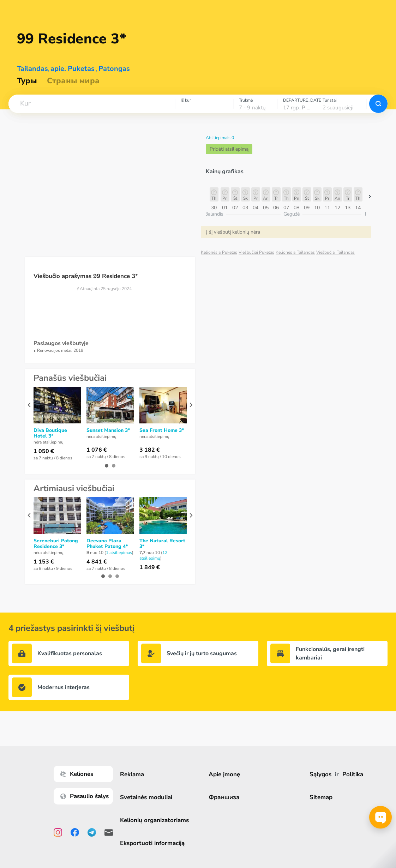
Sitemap (322, 797)
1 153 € (44, 562)
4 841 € (97, 562)
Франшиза (226, 797)
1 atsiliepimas (119, 553)
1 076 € (97, 450)
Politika (354, 774)
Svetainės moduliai (149, 797)
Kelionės (80, 774)
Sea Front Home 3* (162, 430)
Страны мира (73, 81)
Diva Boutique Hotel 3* (50, 433)
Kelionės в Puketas (219, 252)
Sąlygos (322, 774)
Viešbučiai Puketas (256, 252)
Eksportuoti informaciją (155, 843)
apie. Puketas (73, 69)
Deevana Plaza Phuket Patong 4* (107, 544)
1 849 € (150, 567)
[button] (92, 104)
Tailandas (32, 69)
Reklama (135, 774)
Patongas (114, 69)
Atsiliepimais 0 (220, 138)
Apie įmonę (226, 774)
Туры (27, 81)
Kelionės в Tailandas (295, 252)
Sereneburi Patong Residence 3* (56, 544)
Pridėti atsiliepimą (229, 149)
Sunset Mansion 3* (108, 430)
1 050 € (44, 451)
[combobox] (92, 104)
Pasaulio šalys (87, 796)
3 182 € (150, 450)
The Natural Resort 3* (162, 544)
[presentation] (29, 405)
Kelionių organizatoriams (157, 820)
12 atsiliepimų (153, 555)
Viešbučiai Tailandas (335, 252)
